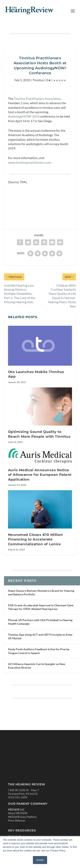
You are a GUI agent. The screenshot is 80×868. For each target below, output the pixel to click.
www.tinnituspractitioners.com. (30, 162)
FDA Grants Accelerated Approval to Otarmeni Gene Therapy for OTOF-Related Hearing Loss (41, 607)
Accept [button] (40, 860)
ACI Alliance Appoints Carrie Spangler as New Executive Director (37, 666)
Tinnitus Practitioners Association (37, 98)
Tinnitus (38, 80)
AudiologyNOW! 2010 (24, 116)
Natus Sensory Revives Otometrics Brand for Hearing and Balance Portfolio (41, 592)
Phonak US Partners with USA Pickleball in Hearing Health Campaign (40, 622)
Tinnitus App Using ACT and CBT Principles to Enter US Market (40, 636)
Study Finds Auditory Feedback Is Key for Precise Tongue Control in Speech (39, 651)
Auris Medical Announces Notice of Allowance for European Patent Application (40, 475)
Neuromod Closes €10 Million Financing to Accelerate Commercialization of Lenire (35, 539)
